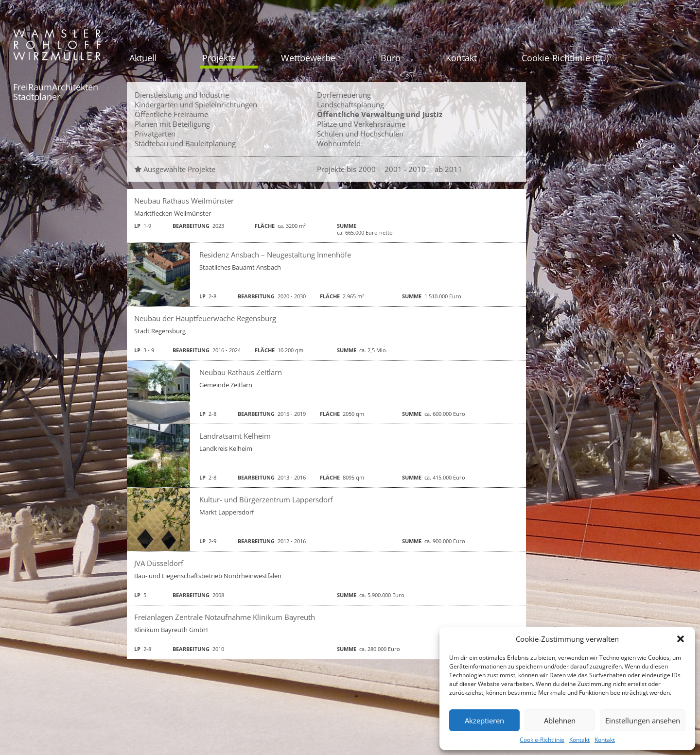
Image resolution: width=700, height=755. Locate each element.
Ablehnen (560, 721)
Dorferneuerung (344, 95)
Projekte (219, 58)
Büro (391, 58)
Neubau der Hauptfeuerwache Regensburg (205, 318)
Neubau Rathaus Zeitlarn (241, 372)
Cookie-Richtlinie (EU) (565, 58)
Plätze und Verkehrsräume (361, 124)
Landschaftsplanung (350, 104)
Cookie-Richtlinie (542, 740)
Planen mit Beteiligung (172, 124)
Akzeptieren (484, 721)
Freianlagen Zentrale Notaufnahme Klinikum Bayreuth (225, 617)
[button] (681, 639)
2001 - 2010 (405, 169)
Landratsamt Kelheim (235, 436)
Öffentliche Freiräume (171, 114)
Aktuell (143, 58)
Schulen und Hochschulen (360, 134)
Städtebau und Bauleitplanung (185, 143)
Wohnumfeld (339, 143)
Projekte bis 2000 (346, 169)
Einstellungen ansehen (643, 721)
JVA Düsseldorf (159, 563)
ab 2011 (448, 169)
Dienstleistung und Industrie (182, 95)
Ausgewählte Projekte (175, 169)
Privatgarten (155, 134)
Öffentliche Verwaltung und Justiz (380, 114)
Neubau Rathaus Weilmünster (184, 201)
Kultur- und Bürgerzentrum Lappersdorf (266, 499)
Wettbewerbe (308, 58)
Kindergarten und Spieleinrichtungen (196, 104)
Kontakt (579, 740)
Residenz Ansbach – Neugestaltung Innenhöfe (275, 255)
